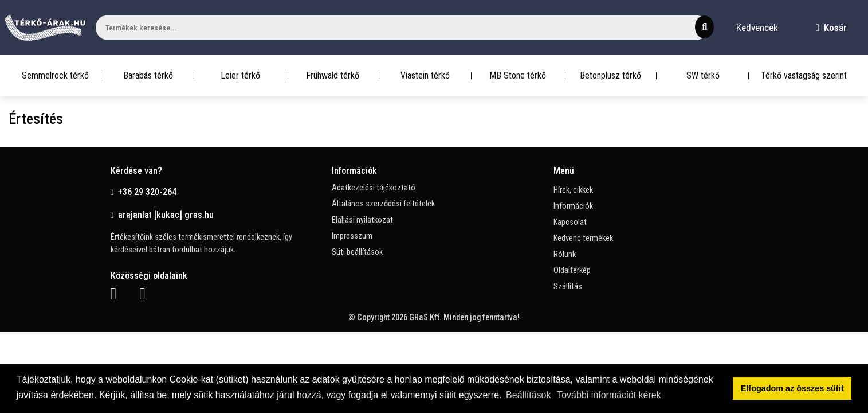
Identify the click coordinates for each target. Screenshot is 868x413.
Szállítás (568, 287)
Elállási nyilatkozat (362, 220)
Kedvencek (757, 28)
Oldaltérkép (572, 270)
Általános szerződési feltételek (383, 204)
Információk (573, 206)
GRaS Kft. (425, 317)
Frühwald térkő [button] (333, 75)
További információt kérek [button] (609, 395)
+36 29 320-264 (144, 192)
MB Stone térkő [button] (518, 75)
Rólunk (565, 254)
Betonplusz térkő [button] (610, 75)
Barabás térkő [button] (148, 75)
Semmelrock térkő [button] (55, 75)
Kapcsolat (570, 222)
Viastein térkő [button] (425, 75)
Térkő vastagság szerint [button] (804, 75)
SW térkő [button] (703, 75)
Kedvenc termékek (583, 238)
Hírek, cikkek (573, 190)
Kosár (831, 28)
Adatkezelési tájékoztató (374, 188)
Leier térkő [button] (240, 75)
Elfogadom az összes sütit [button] (792, 388)
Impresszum (352, 236)
